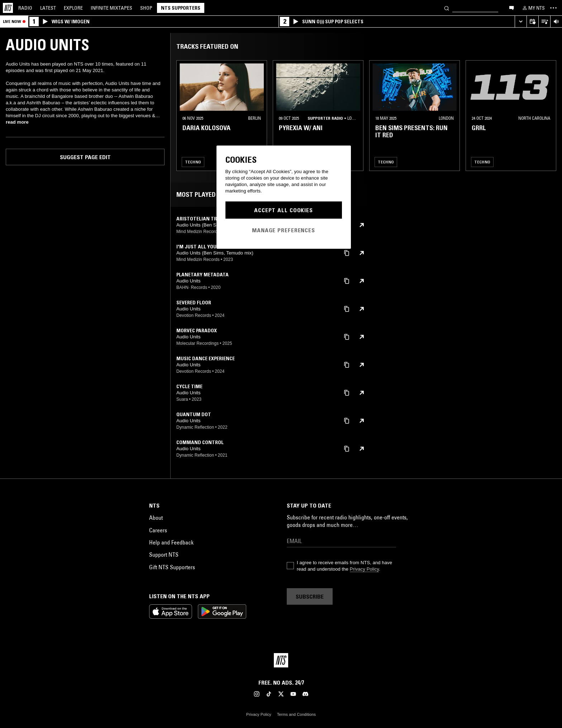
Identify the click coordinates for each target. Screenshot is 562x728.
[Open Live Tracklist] (544, 22)
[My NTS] (533, 8)
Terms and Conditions (296, 714)
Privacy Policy (364, 569)
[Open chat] (511, 8)
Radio (25, 8)
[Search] (447, 8)
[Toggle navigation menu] (553, 8)
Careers (158, 530)
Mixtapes (111, 8)
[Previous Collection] (548, 116)
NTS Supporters (181, 8)
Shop (146, 8)
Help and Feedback (171, 542)
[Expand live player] (521, 22)
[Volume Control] (556, 22)
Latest (48, 8)
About (156, 518)
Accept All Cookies (284, 210)
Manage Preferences (284, 230)
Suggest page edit (85, 157)
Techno (193, 162)
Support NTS (164, 555)
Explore (73, 8)
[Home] (8, 8)
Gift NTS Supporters (172, 567)
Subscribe (310, 596)
